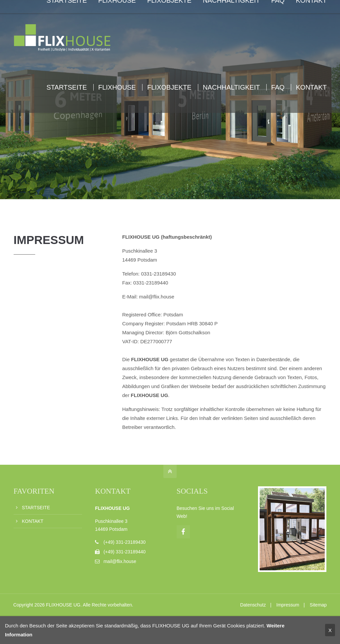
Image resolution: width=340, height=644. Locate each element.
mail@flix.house (120, 561)
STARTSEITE (36, 508)
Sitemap (318, 605)
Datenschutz (253, 605)
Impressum (288, 605)
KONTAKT (33, 521)
